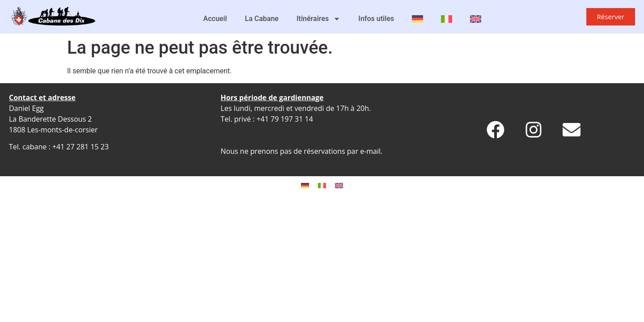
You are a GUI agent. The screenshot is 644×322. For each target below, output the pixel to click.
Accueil (215, 19)
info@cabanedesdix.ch (261, 140)
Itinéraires (318, 19)
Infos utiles (376, 19)
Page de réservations (258, 162)
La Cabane (262, 19)
